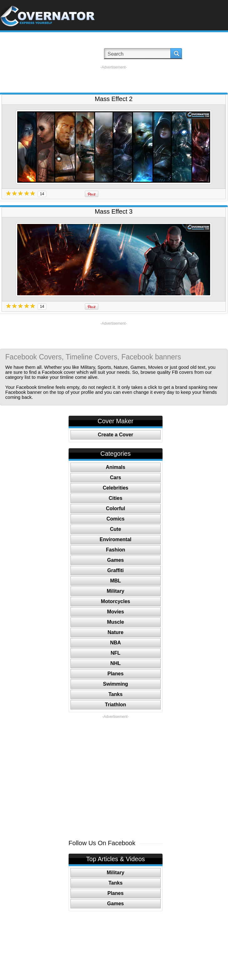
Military (116, 591)
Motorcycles (115, 601)
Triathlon (116, 705)
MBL (115, 581)
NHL (115, 663)
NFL (115, 653)
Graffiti (116, 570)
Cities (116, 498)
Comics (116, 519)
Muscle (116, 622)
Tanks (115, 694)
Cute (116, 529)
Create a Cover (115, 435)
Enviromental (115, 539)
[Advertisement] (114, 79)
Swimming (116, 684)
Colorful (115, 508)
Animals (116, 467)
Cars (116, 477)
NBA (115, 643)
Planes (116, 674)
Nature (115, 632)
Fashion (115, 550)
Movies (116, 612)
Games (115, 560)
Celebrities (116, 488)
